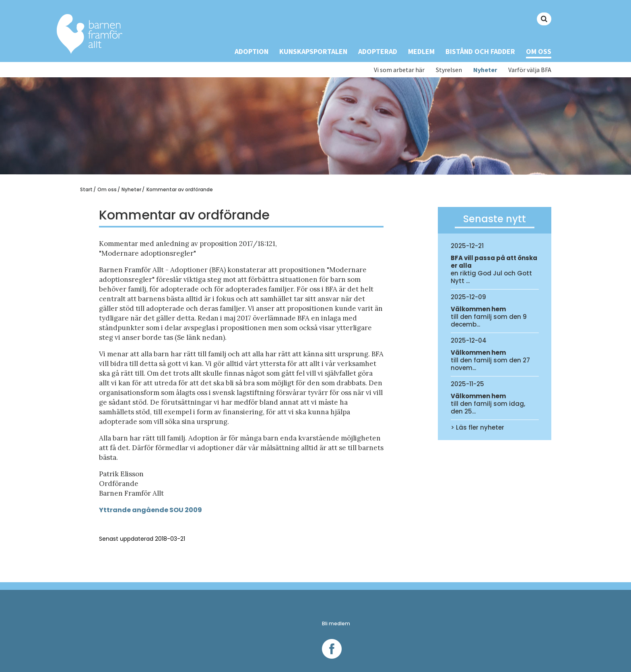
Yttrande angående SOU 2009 (151, 510)
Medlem (421, 51)
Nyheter (485, 70)
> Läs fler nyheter (477, 427)
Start (86, 189)
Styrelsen (449, 70)
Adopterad (378, 51)
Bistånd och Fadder (480, 51)
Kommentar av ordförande (180, 189)
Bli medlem (336, 623)
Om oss (539, 51)
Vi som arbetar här (399, 70)
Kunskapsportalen (313, 51)
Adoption (252, 51)
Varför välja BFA (530, 70)
